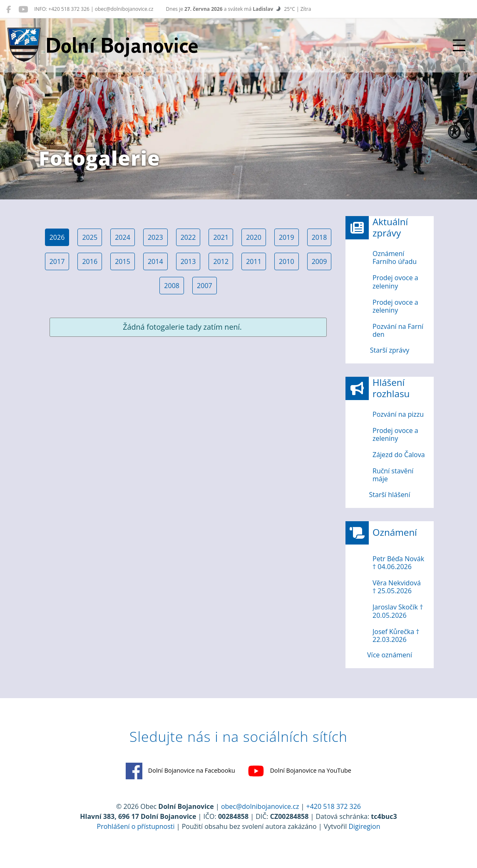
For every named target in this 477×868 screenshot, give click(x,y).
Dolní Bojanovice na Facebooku (180, 771)
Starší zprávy (390, 350)
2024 (123, 237)
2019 (287, 237)
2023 (155, 237)
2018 (319, 237)
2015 (123, 261)
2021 (221, 237)
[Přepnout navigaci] (459, 45)
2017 (57, 261)
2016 (90, 261)
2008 (172, 286)
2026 (57, 237)
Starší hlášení (390, 495)
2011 (254, 261)
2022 (188, 237)
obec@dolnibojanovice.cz (260, 806)
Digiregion (364, 826)
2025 (90, 237)
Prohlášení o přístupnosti (136, 826)
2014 (155, 261)
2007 (205, 286)
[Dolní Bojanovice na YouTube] (23, 9)
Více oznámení (390, 655)
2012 (221, 261)
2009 (319, 261)
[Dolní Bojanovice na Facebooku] (9, 9)
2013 (188, 261)
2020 (254, 237)
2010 (287, 261)
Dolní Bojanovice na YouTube (299, 771)
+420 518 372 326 (334, 806)
